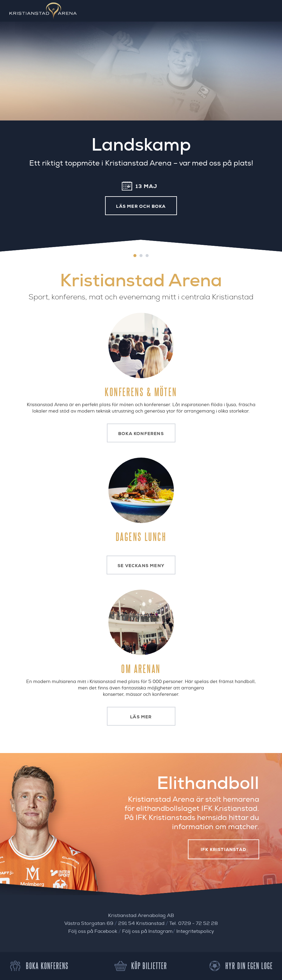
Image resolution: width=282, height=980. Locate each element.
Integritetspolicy (195, 931)
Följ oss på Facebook (93, 931)
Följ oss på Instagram (147, 931)
